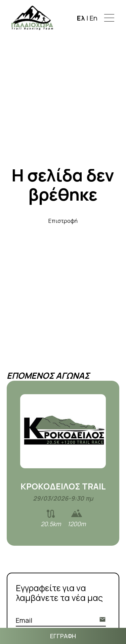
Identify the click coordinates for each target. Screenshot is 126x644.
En (94, 18)
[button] (109, 18)
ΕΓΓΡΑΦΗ (63, 636)
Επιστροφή (63, 221)
